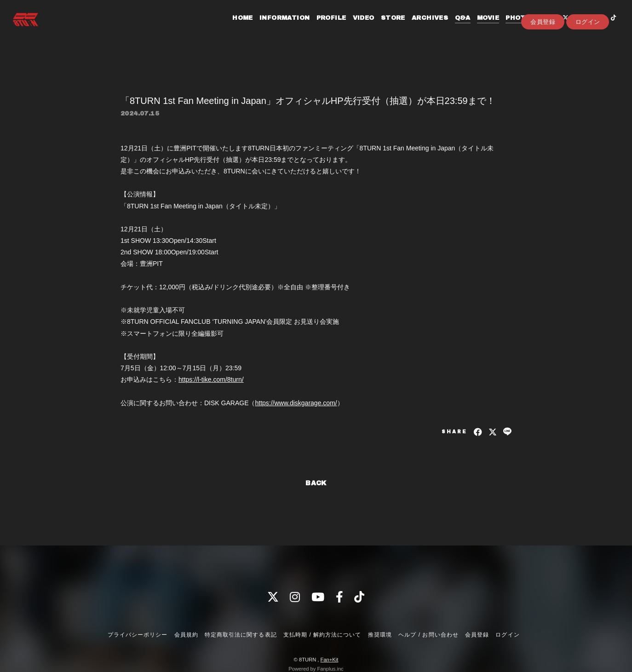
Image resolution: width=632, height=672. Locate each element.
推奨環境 (380, 635)
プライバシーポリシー (138, 635)
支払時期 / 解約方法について (322, 635)
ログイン (588, 42)
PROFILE (323, 27)
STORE (385, 27)
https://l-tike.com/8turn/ (211, 379)
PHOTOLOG (518, 27)
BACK (316, 483)
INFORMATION (277, 27)
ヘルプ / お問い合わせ (428, 635)
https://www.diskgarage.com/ (296, 403)
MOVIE (480, 27)
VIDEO (355, 27)
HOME (235, 27)
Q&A (454, 27)
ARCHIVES (422, 27)
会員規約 (186, 635)
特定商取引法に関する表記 (241, 635)
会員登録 (543, 42)
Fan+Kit (330, 660)
